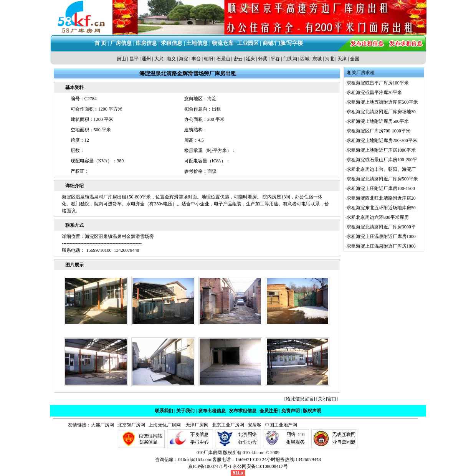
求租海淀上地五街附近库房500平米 (382, 102)
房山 (121, 59)
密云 (238, 59)
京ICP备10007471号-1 (210, 466)
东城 (317, 59)
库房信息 (146, 43)
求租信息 (172, 43)
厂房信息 (121, 43)
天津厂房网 (195, 425)
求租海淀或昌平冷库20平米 (374, 93)
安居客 (255, 425)
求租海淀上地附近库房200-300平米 (382, 140)
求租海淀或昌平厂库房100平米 (378, 83)
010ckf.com (254, 453)
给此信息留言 (300, 399)
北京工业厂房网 (229, 425)
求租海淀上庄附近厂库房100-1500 (381, 188)
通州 (146, 59)
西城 (305, 59)
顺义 (171, 59)
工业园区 (248, 43)
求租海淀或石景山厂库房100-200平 (382, 160)
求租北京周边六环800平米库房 (378, 217)
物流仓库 (223, 43)
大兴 (159, 59)
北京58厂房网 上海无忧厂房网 (148, 425)
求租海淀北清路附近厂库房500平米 (382, 179)
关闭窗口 (327, 399)
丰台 (196, 59)
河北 (330, 59)
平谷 (275, 59)
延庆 (250, 59)
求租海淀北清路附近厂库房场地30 (381, 112)
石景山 (223, 59)
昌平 (134, 59)
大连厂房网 (102, 425)
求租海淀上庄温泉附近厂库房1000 (381, 236)
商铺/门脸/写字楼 (283, 43)
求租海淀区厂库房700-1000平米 (378, 131)
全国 (355, 59)
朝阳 (208, 59)
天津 (342, 59)
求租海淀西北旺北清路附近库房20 (381, 198)
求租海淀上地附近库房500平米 (378, 121)
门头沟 (290, 59)
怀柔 (263, 59)
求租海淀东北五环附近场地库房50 (381, 208)
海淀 (183, 59)
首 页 (101, 43)
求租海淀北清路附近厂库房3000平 (381, 227)
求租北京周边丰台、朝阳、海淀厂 (381, 169)
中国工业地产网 (281, 425)
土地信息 (197, 43)
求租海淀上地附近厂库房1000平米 (381, 150)
